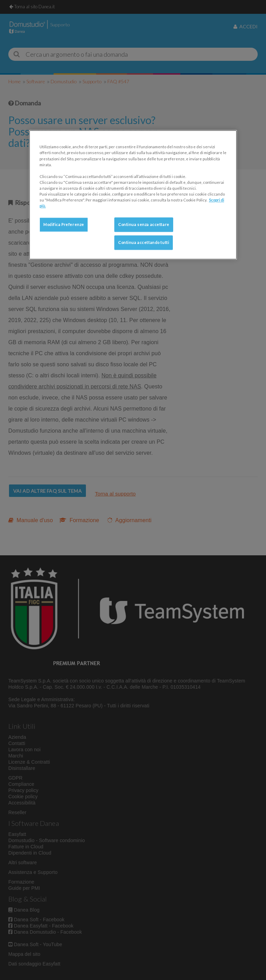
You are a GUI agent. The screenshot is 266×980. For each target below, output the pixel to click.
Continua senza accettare (144, 224)
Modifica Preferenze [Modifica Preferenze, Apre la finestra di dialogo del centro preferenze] (64, 224)
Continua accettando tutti (144, 242)
